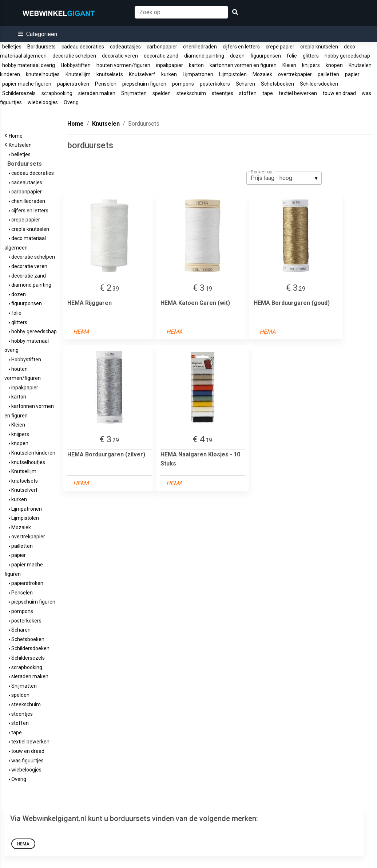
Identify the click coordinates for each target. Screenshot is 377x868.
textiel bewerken (298, 93)
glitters (311, 56)
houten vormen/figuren (123, 65)
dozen (237, 56)
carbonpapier (162, 47)
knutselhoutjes (43, 74)
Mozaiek (262, 74)
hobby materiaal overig (29, 65)
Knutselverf (142, 74)
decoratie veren (120, 56)
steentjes (223, 93)
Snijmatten (134, 93)
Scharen (245, 84)
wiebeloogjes (43, 102)
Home (17, 136)
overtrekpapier (295, 74)
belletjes (12, 47)
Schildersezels (19, 93)
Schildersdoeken (319, 84)
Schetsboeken (277, 84)
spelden (162, 93)
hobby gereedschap (347, 56)
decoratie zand (161, 56)
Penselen (106, 84)
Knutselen (21, 145)
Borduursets (41, 47)
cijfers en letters (241, 47)
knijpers (311, 65)
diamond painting (204, 56)
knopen (334, 65)
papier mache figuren (27, 84)
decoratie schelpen (74, 56)
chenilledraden (200, 47)
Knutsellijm (78, 74)
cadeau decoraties (83, 47)
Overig (71, 102)
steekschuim (191, 93)
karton (196, 65)
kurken (169, 74)
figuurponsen (266, 56)
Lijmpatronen (198, 74)
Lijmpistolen (233, 74)
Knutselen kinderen (32, 453)
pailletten (328, 74)
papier (352, 74)
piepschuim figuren (144, 84)
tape (268, 93)
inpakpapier (170, 65)
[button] (38, 34)
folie (292, 56)
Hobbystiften (76, 65)
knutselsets (110, 74)
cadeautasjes (125, 47)
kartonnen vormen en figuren (243, 65)
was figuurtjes (26, 761)
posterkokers (215, 84)
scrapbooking (57, 93)
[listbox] (284, 178)
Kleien (289, 65)
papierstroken (73, 84)
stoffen (248, 93)
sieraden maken (97, 93)
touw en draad (339, 93)
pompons (183, 84)
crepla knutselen (319, 47)
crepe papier (280, 47)
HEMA (23, 844)
